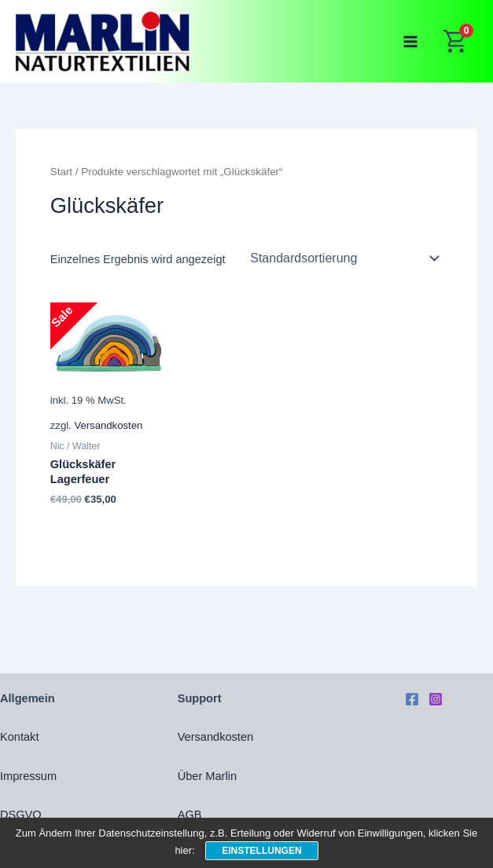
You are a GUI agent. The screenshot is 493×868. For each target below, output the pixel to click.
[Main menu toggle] (410, 42)
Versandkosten (108, 425)
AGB (190, 815)
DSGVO (21, 815)
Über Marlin (207, 776)
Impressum (28, 776)
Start (61, 172)
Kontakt (19, 737)
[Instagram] (436, 699)
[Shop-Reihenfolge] (343, 258)
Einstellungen (261, 851)
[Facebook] (412, 699)
